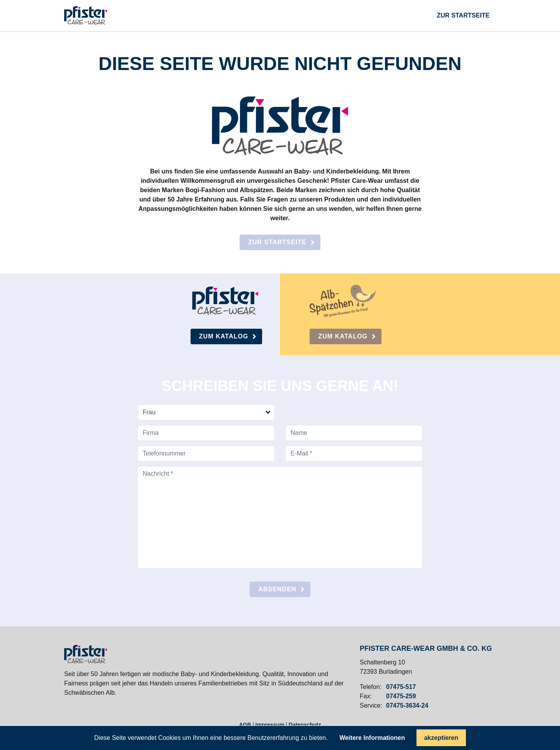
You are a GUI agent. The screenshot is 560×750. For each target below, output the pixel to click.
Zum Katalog (224, 336)
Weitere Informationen (372, 738)
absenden (277, 589)
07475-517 (401, 687)
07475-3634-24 (407, 706)
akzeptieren (441, 738)
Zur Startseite (277, 242)
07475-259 (401, 696)
